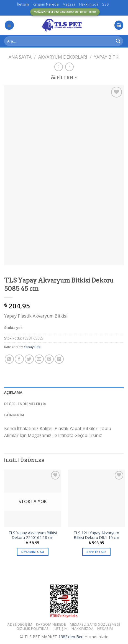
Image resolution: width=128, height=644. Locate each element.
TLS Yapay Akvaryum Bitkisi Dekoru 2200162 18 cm (33, 535)
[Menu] (9, 25)
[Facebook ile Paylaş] (19, 359)
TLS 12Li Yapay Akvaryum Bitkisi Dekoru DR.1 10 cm (96, 535)
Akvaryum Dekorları (63, 57)
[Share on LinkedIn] (59, 359)
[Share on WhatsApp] (9, 359)
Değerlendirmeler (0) (25, 404)
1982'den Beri (71, 637)
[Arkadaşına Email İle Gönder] (39, 359)
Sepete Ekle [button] (96, 552)
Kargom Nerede (46, 4)
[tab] (64, 392)
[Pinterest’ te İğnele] (49, 359)
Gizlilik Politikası (33, 629)
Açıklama (13, 392)
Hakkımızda (89, 4)
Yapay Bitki (107, 57)
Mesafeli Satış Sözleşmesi (95, 624)
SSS (106, 4)
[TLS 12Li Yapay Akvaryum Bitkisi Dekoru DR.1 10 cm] (96, 498)
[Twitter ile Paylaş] (29, 359)
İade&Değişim (19, 624)
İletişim (23, 4)
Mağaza (69, 4)
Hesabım (105, 629)
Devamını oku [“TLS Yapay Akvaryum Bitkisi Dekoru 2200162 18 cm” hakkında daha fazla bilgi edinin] (33, 552)
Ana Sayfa (20, 57)
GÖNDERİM (14, 415)
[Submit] (118, 41)
